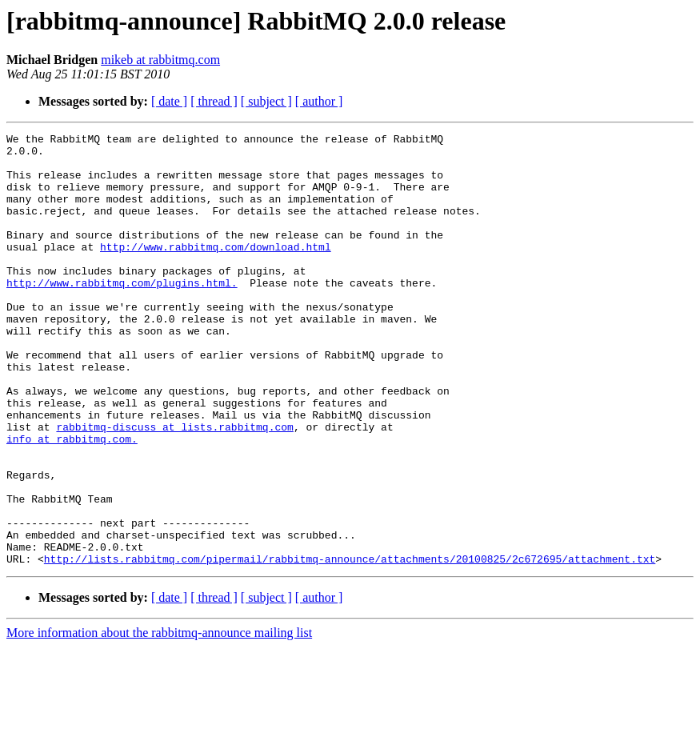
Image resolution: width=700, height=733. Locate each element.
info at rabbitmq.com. (72, 501)
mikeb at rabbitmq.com (160, 60)
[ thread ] (214, 101)
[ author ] (319, 101)
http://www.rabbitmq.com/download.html (216, 270)
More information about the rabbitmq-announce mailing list (159, 719)
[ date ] (169, 101)
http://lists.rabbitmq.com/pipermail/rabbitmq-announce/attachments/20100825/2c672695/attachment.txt (350, 645)
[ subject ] (266, 101)
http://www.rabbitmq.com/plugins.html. (122, 314)
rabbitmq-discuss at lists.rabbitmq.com (174, 487)
